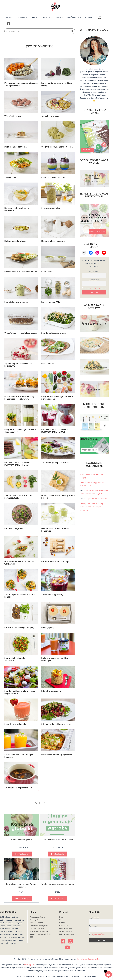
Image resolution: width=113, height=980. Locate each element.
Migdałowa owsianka (51, 691)
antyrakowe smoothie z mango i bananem (19, 756)
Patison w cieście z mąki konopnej (19, 627)
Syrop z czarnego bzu (51, 208)
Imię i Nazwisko (94, 272)
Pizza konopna (48, 364)
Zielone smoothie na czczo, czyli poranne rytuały (19, 497)
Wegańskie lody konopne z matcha (57, 147)
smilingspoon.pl (30, 965)
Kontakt (62, 922)
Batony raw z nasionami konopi (55, 561)
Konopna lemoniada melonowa (96, 500)
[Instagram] (70, 941)
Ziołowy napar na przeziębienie (18, 788)
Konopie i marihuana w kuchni (89, 959)
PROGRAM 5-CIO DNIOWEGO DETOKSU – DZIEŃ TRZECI (18, 464)
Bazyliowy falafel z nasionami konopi (21, 272)
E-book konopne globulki (22, 840)
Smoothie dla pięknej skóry (16, 724)
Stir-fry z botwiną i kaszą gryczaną (57, 724)
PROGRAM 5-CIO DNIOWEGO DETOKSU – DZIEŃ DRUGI (55, 431)
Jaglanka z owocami (50, 116)
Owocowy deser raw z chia (53, 177)
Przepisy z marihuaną (38, 917)
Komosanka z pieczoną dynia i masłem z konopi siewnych (21, 84)
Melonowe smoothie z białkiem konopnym (55, 530)
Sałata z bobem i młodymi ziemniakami (16, 659)
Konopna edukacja (37, 922)
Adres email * (94, 280)
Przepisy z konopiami (38, 920)
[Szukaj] (72, 31)
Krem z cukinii (47, 272)
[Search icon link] (110, 20)
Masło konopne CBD (51, 302)
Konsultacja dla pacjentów (40, 925)
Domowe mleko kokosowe (53, 241)
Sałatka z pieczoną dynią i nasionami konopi (20, 596)
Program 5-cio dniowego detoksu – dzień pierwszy (20, 431)
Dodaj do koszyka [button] (22, 854)
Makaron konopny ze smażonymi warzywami (19, 563)
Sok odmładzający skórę (52, 594)
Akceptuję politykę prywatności (95, 289)
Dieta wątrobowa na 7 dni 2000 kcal (58, 840)
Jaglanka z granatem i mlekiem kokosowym (18, 365)
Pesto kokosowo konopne (16, 302)
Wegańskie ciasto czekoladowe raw (21, 333)
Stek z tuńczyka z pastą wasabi (55, 462)
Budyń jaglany (48, 627)
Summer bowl (10, 177)
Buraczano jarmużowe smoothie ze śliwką (57, 84)
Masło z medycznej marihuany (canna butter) (58, 497)
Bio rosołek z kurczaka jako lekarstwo (17, 209)
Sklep (61, 917)
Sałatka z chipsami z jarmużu (54, 333)
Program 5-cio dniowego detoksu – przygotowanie (57, 398)
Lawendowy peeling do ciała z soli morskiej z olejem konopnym (93, 508)
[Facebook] (63, 941)
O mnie (62, 920)
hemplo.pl (83, 505)
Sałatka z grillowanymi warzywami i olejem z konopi (20, 692)
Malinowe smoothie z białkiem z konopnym (56, 659)
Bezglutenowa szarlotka (16, 147)
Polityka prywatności (67, 934)
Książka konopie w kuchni (39, 931)
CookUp (83, 484)
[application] (26, 17)
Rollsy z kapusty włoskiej (16, 241)
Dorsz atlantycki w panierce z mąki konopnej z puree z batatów (20, 398)
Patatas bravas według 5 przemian (57, 755)
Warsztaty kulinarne (37, 928)
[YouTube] (67, 947)
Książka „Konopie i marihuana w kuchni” (58, 884)
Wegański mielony (13, 116)
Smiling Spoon (85, 476)
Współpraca (64, 925)
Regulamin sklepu (66, 928)
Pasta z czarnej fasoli (14, 528)
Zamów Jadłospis (66, 931)
